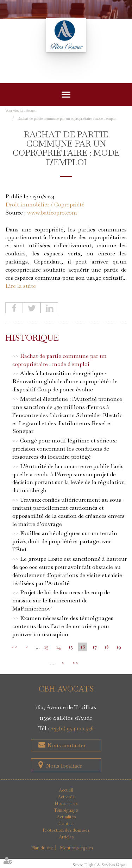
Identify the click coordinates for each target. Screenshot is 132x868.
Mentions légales (76, 848)
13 (46, 647)
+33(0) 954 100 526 (72, 728)
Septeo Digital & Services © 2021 (100, 865)
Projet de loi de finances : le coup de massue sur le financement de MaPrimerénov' (61, 600)
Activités (66, 797)
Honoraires (66, 804)
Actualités (66, 817)
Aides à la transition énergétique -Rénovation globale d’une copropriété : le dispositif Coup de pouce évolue (65, 381)
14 (59, 647)
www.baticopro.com (52, 213)
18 (107, 647)
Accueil (31, 110)
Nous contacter (66, 745)
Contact (66, 824)
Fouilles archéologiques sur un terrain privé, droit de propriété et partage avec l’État (65, 541)
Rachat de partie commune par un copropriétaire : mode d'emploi (67, 119)
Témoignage (66, 810)
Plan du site (42, 848)
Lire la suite (21, 286)
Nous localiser (64, 766)
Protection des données (66, 830)
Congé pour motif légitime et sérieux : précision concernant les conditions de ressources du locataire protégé (65, 449)
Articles (66, 837)
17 (95, 647)
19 (119, 647)
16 (83, 647)
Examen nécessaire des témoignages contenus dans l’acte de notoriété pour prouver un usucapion (63, 626)
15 (71, 647)
